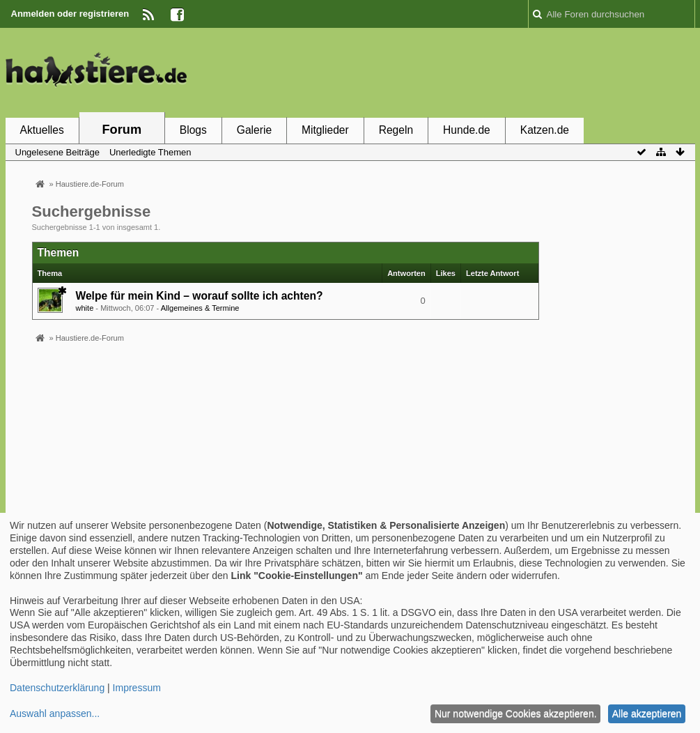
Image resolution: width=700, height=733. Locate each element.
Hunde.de (467, 130)
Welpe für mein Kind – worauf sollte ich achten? (200, 296)
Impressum (137, 688)
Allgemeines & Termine (200, 308)
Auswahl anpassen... (55, 713)
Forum (122, 130)
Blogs (193, 130)
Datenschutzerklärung (57, 688)
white (85, 308)
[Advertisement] (442, 72)
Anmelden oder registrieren (70, 14)
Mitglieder (325, 130)
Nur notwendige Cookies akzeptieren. (516, 713)
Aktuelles (42, 130)
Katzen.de (545, 130)
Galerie (254, 130)
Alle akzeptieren (647, 713)
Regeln (396, 130)
